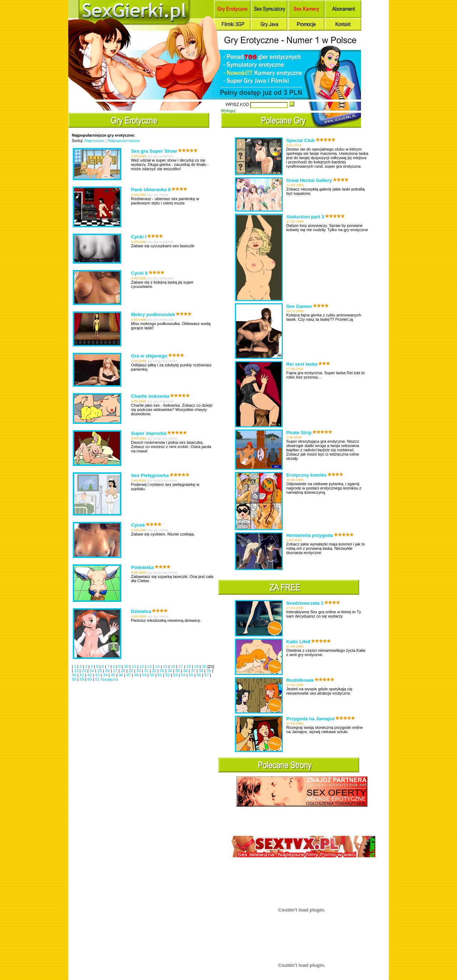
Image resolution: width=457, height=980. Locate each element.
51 (160, 675)
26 (108, 671)
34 (170, 671)
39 (209, 671)
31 (147, 671)
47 (129, 675)
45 (114, 675)
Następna (109, 679)
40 (75, 675)
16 (174, 666)
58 (75, 679)
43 (98, 675)
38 (202, 671)
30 (139, 671)
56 (200, 675)
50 (152, 675)
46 (121, 675)
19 (197, 666)
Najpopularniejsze (124, 141)
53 (176, 675)
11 (135, 666)
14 (158, 666)
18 (189, 666)
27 (116, 671)
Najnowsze (94, 141)
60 (90, 679)
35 (178, 671)
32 (155, 671)
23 (85, 671)
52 (168, 675)
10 (127, 666)
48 (137, 675)
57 (207, 675)
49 (145, 675)
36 (186, 671)
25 (100, 671)
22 (77, 671)
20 (205, 666)
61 (98, 679)
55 (192, 675)
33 (162, 671)
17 (181, 666)
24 (92, 671)
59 (82, 679)
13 (150, 666)
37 (194, 671)
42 (90, 675)
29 (131, 671)
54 (184, 675)
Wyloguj (228, 111)
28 (124, 671)
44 (106, 675)
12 (142, 666)
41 (82, 675)
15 (166, 666)
